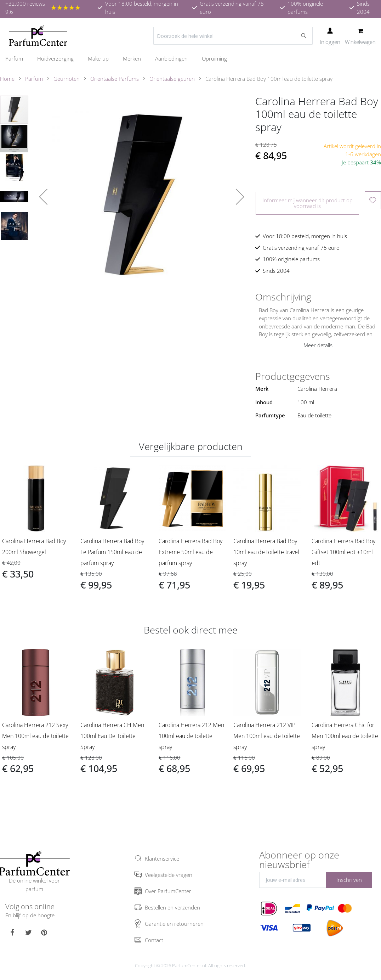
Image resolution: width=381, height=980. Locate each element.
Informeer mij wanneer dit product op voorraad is (308, 203)
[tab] (318, 297)
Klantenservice (162, 858)
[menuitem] (18, 58)
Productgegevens (293, 376)
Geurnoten (67, 79)
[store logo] (38, 36)
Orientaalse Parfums (115, 79)
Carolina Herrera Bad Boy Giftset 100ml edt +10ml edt (343, 552)
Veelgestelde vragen (169, 875)
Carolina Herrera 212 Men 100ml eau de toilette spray (191, 736)
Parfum (34, 79)
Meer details (318, 345)
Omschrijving (283, 297)
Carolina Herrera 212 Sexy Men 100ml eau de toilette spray (35, 736)
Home (7, 79)
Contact (154, 940)
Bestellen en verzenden (172, 907)
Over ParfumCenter (168, 891)
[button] (43, 197)
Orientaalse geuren (172, 79)
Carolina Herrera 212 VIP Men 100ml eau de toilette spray (267, 736)
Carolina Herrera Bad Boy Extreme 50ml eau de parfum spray (190, 552)
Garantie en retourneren (174, 924)
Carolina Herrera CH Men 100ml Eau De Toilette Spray (112, 736)
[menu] (190, 59)
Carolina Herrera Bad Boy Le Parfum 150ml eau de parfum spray (112, 552)
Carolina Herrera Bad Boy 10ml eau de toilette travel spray (266, 552)
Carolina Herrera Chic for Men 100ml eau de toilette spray (345, 736)
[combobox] (233, 36)
